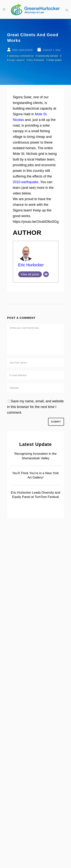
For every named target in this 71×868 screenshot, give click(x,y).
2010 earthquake (26, 182)
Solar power (55, 60)
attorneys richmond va (21, 56)
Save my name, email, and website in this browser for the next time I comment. (35, 407)
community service (48, 56)
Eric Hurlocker (37, 60)
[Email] (46, 274)
